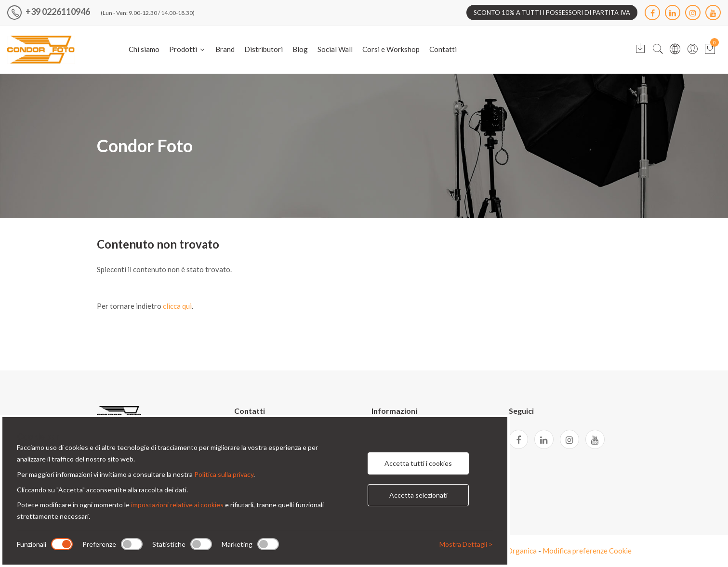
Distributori (264, 49)
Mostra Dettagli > (466, 544)
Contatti (443, 49)
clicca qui (177, 306)
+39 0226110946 (49, 12)
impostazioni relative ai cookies (177, 505)
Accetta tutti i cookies (418, 463)
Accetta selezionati (418, 495)
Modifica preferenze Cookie (587, 551)
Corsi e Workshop (391, 49)
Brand (225, 49)
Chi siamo (144, 49)
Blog (300, 49)
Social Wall (335, 49)
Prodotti (187, 49)
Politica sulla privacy (224, 474)
